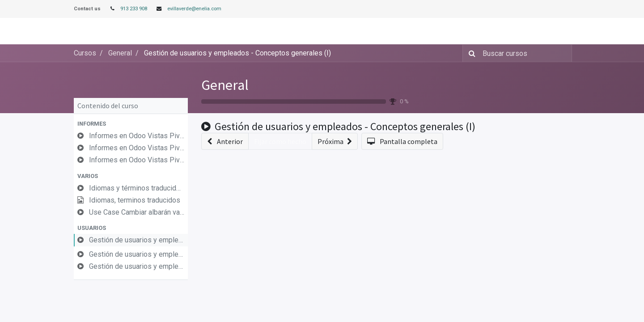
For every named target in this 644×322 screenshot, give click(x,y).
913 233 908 (134, 9)
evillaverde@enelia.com (194, 9)
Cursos (85, 53)
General (225, 85)
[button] (131, 124)
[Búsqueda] (470, 53)
